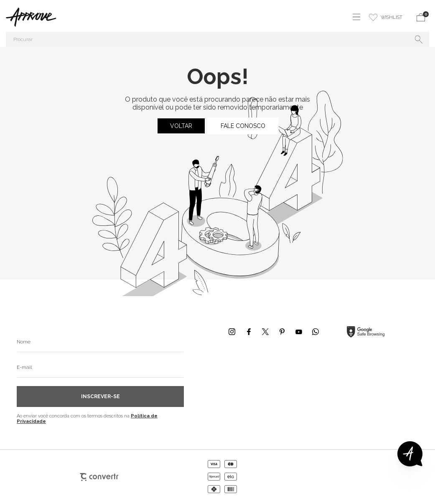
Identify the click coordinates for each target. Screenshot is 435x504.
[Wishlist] (386, 17)
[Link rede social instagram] (232, 332)
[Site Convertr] (99, 477)
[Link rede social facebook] (249, 332)
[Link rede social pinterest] (282, 332)
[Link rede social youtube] (299, 332)
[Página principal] (28, 17)
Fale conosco (243, 126)
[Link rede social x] (265, 332)
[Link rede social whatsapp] (315, 332)
